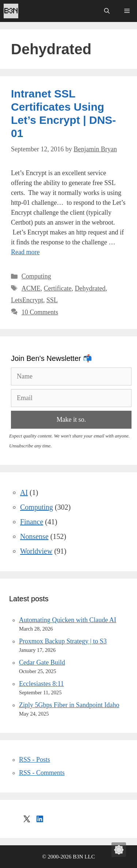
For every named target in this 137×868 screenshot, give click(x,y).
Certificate (58, 288)
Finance (32, 522)
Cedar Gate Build (42, 662)
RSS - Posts (35, 760)
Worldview (36, 551)
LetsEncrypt (27, 300)
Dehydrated (90, 288)
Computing (36, 276)
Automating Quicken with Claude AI (68, 620)
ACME (31, 288)
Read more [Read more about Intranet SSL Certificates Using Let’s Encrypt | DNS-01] (25, 252)
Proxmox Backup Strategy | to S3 (63, 641)
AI (24, 492)
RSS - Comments (42, 773)
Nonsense (34, 536)
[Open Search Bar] (107, 11)
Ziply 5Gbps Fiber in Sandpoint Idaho (69, 705)
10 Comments (40, 312)
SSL (52, 300)
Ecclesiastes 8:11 (41, 684)
